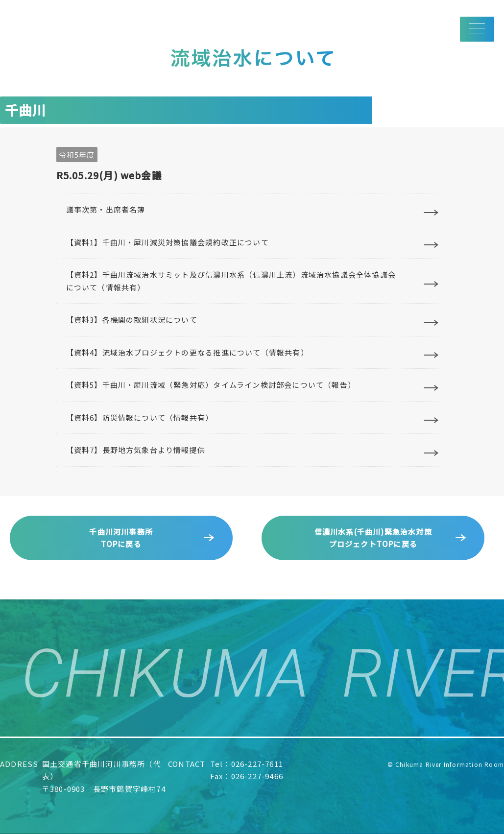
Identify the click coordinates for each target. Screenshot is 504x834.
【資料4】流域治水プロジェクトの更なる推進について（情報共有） (187, 352)
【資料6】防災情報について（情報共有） (140, 417)
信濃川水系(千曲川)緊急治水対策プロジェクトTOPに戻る (373, 538)
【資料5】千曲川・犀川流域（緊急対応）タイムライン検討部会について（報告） (211, 385)
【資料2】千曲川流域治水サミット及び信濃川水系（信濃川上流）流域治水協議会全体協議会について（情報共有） (231, 281)
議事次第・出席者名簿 (106, 209)
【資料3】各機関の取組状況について (132, 320)
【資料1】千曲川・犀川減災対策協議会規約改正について (168, 242)
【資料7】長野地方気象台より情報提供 (136, 450)
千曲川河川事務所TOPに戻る (121, 538)
